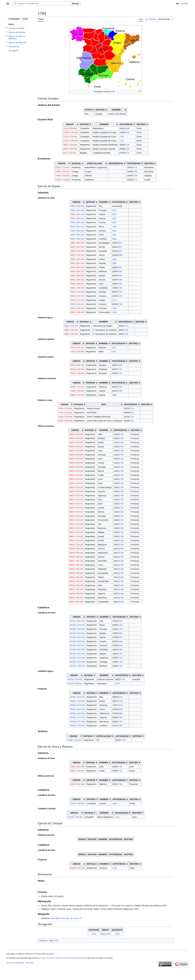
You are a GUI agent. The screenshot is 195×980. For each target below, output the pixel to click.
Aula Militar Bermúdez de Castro (65, 918)
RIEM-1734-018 (76, 491)
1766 (114, 308)
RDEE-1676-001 (78, 705)
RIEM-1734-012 (76, 479)
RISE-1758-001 (66, 421)
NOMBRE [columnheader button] (116, 110)
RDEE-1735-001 (78, 701)
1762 (126, 326)
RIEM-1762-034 (78, 784)
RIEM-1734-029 (76, 532)
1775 (135, 180)
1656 (120, 641)
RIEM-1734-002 (76, 438)
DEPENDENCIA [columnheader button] (116, 163)
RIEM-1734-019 (76, 496)
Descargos (30, 963)
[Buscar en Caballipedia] (42, 4)
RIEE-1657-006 (77, 263)
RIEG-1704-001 (70, 145)
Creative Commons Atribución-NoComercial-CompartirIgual (62, 958)
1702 (120, 625)
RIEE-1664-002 (78, 767)
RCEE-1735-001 (75, 679)
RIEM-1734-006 (76, 455)
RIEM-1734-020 (76, 500)
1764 (135, 176)
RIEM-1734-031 (76, 540)
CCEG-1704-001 (71, 132)
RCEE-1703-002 (78, 658)
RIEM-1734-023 (76, 512)
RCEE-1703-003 (78, 662)
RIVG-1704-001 (70, 149)
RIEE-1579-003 (77, 259)
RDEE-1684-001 (78, 709)
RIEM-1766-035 (76, 573)
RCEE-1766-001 (75, 684)
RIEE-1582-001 (77, 231)
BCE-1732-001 (70, 153)
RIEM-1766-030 (76, 553)
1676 (120, 705)
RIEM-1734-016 (76, 487)
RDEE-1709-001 (78, 726)
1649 (120, 645)
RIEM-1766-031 (76, 557)
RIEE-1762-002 (71, 330)
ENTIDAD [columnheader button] (84, 124)
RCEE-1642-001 (78, 637)
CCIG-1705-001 (70, 137)
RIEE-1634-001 (77, 222)
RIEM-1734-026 (76, 524)
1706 (120, 666)
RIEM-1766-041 (76, 598)
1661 (120, 267)
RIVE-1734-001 (78, 373)
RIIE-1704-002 (78, 352)
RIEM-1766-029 (76, 549)
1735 (123, 679)
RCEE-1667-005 (78, 650)
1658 (120, 255)
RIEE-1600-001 (77, 218)
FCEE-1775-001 (63, 180)
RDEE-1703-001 (78, 717)
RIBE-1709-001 (78, 387)
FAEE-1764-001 (63, 176)
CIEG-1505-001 (70, 128)
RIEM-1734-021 (76, 504)
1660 (114, 259)
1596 (120, 365)
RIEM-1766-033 (76, 565)
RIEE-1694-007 (77, 284)
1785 (117, 934)
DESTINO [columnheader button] (100, 110)
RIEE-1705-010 (77, 296)
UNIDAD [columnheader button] (70, 124)
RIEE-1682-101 (77, 271)
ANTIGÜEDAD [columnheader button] (126, 124)
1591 (114, 235)
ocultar (25, 19)
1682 (120, 271)
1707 (120, 722)
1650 (114, 239)
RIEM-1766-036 (76, 577)
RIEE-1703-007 (78, 771)
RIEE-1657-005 (77, 247)
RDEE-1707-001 (78, 722)
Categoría (43, 940)
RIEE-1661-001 (77, 267)
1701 (120, 654)
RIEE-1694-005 (77, 280)
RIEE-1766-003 (77, 312)
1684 (120, 709)
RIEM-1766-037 (76, 581)
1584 (115, 803)
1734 (120, 373)
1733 (120, 767)
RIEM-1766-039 (76, 589)
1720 (122, 141)
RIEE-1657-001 (77, 243)
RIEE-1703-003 (77, 251)
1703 (120, 288)
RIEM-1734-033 (76, 545)
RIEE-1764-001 (77, 304)
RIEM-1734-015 (76, 483)
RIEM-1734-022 (76, 508)
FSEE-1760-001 (63, 172)
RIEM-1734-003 (76, 442)
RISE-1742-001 (66, 413)
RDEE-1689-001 (78, 713)
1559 (114, 227)
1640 (120, 633)
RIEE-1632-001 (77, 206)
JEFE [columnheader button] (104, 404)
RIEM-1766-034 (76, 569)
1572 (114, 348)
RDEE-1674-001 (78, 697)
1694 (120, 276)
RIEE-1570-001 (77, 227)
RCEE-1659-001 (78, 641)
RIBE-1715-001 (78, 395)
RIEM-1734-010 (76, 471)
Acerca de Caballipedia (15, 963)
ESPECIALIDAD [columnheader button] (95, 163)
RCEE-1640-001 (78, 633)
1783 (94, 934)
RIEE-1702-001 (77, 255)
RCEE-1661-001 (78, 621)
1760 (135, 172)
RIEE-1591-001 (77, 235)
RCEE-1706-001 (78, 666)
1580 (114, 231)
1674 (120, 697)
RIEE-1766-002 (77, 308)
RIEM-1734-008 (76, 463)
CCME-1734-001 (75, 817)
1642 (120, 637)
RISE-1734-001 (66, 408)
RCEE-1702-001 (78, 625)
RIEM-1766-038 (76, 585)
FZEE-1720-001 (63, 167)
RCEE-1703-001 (78, 629)
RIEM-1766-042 (76, 602)
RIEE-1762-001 (71, 326)
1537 (114, 210)
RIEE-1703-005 (77, 292)
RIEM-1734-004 (76, 447)
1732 (127, 153)
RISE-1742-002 (66, 417)
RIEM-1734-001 (76, 434)
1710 (123, 740)
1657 (120, 243)
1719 (120, 369)
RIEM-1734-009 (76, 467)
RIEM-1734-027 (76, 528)
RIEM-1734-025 (76, 520)
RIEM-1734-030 (76, 536)
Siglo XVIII (105, 934)
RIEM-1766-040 (76, 594)
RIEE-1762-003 (71, 334)
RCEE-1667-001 (78, 645)
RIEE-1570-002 (77, 210)
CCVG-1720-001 (71, 141)
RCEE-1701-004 (78, 654)
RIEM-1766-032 (76, 561)
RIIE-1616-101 (78, 348)
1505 (127, 128)
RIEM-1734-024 (76, 516)
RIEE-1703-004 (77, 288)
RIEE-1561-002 (77, 214)
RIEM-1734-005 (76, 451)
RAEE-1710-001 (75, 740)
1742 (132, 413)
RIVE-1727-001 (78, 369)
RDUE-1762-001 (78, 868)
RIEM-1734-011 (76, 475)
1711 (114, 300)
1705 (122, 137)
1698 (114, 395)
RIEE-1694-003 (77, 276)
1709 (120, 387)
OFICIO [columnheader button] (88, 110)
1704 (127, 132)
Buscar (76, 4)
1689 (120, 713)
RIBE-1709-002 (78, 391)
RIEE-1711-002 (77, 300)
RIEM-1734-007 (76, 459)
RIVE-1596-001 (78, 365)
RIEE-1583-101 (77, 239)
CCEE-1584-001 (78, 803)
